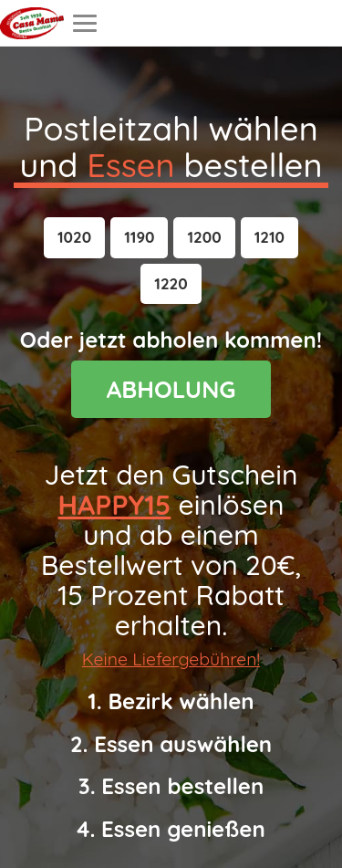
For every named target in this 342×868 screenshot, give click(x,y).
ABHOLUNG (171, 389)
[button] (74, 237)
